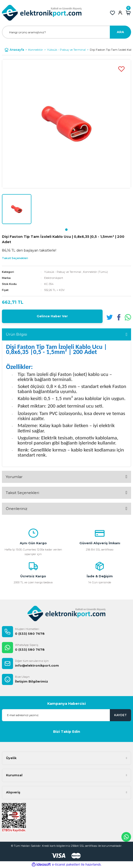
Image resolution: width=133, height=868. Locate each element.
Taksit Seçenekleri (22, 493)
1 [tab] (66, 230)
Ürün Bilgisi (16, 334)
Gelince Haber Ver (52, 316)
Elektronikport (54, 278)
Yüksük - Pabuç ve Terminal (63, 272)
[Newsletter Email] (66, 715)
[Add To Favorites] (121, 69)
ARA (120, 32)
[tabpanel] (17, 209)
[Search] (66, 32)
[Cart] (128, 13)
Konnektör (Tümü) (95, 272)
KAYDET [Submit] (120, 715)
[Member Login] (120, 13)
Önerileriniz (17, 509)
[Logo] (42, 13)
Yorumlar (14, 477)
